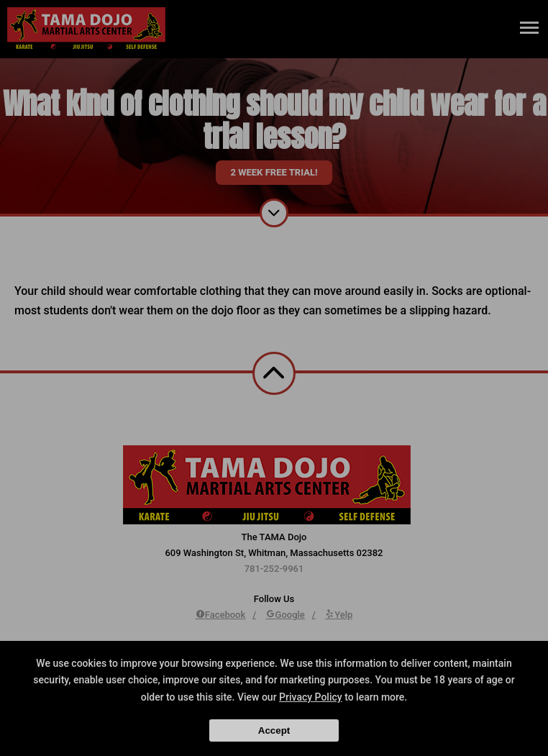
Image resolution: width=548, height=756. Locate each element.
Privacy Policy (311, 697)
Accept (274, 730)
